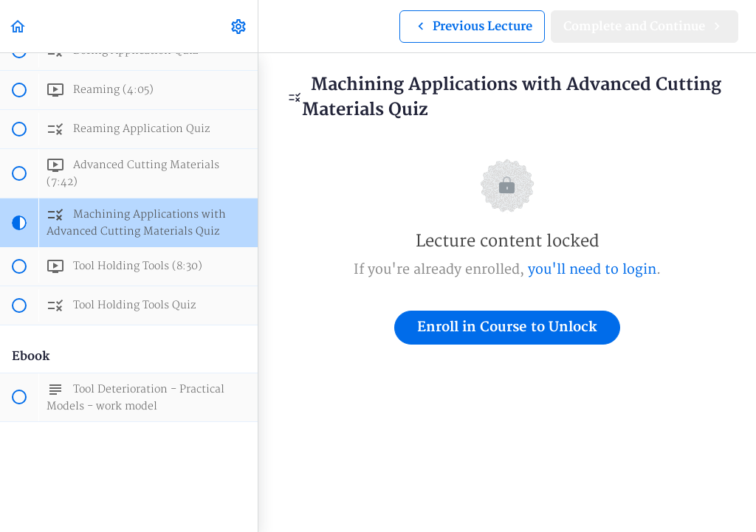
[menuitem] (239, 26)
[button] (18, 26)
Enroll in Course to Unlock (507, 327)
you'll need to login (592, 270)
